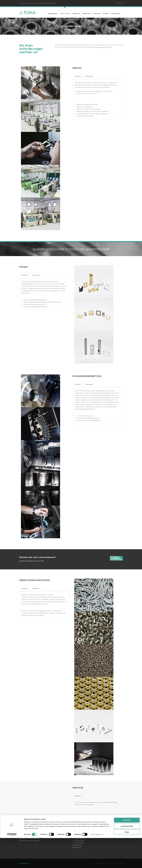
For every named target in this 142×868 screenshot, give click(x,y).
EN (119, 3)
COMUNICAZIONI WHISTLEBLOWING (57, 838)
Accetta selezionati (127, 856)
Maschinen (89, 76)
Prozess (78, 76)
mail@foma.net (77, 845)
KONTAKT (106, 14)
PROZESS (78, 796)
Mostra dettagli (96, 864)
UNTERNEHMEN (53, 14)
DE (122, 3)
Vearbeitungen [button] (65, 14)
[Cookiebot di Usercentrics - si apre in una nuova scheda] (12, 864)
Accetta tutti (127, 850)
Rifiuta (127, 862)
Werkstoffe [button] (86, 14)
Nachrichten (116, 14)
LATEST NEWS (50, 834)
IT (116, 3)
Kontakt (116, 558)
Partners (35, 588)
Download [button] (97, 14)
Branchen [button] (76, 14)
